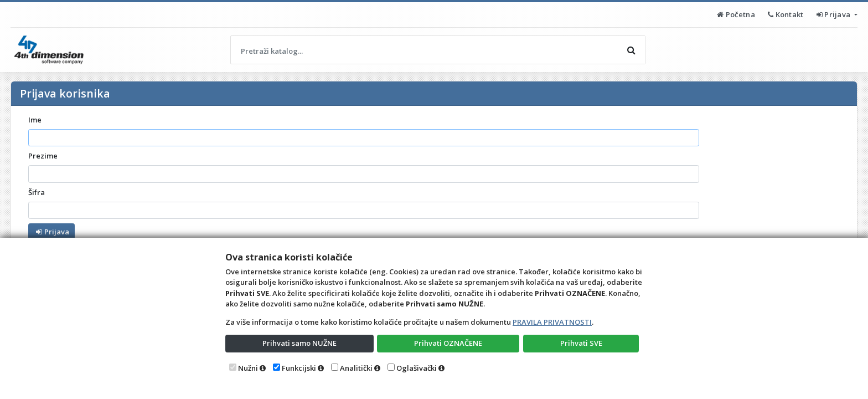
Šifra (37, 192)
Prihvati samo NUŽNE (299, 343)
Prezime (43, 156)
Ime (35, 120)
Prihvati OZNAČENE (448, 343)
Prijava (835, 14)
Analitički (356, 368)
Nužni (248, 368)
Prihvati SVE (581, 343)
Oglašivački (417, 368)
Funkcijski (299, 368)
